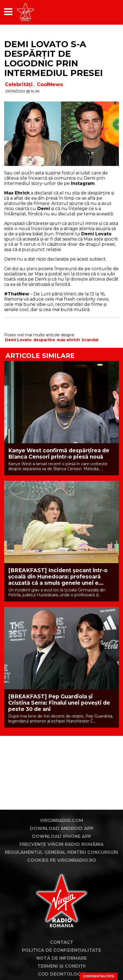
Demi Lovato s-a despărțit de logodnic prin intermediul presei (53, 59)
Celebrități (19, 84)
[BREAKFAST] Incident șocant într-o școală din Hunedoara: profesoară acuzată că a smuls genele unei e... (58, 577)
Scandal (90, 340)
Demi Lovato (18, 340)
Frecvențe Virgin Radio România (62, 844)
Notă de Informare (62, 958)
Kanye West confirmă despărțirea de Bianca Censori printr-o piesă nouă (59, 454)
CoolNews (50, 84)
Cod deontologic (62, 974)
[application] (105, 12)
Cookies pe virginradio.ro (62, 860)
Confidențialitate (99, 976)
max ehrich (68, 340)
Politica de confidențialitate (62, 950)
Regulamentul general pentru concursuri (62, 852)
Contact (62, 942)
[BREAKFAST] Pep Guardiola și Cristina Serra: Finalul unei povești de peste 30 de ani (59, 703)
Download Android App (62, 828)
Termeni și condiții (62, 966)
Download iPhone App (62, 836)
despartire (44, 340)
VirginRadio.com (62, 821)
